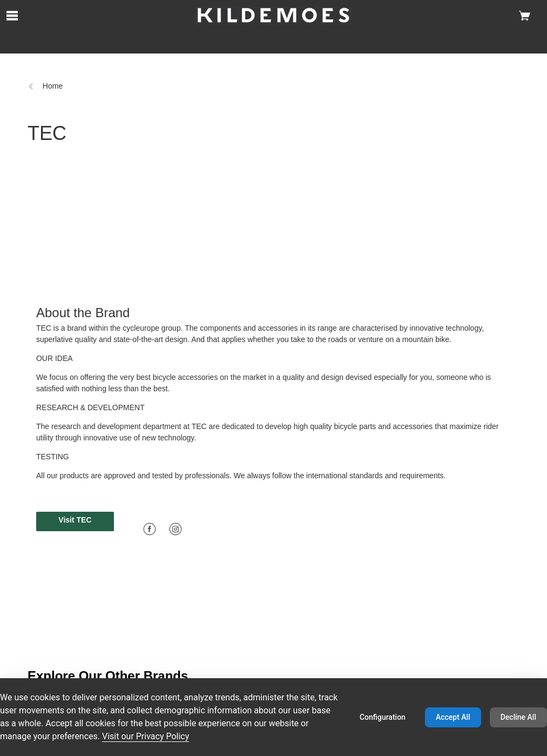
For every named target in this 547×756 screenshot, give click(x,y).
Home (45, 86)
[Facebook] (150, 529)
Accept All (453, 717)
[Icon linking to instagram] (175, 528)
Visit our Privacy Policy (146, 736)
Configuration (383, 717)
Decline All (518, 717)
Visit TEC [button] (75, 520)
